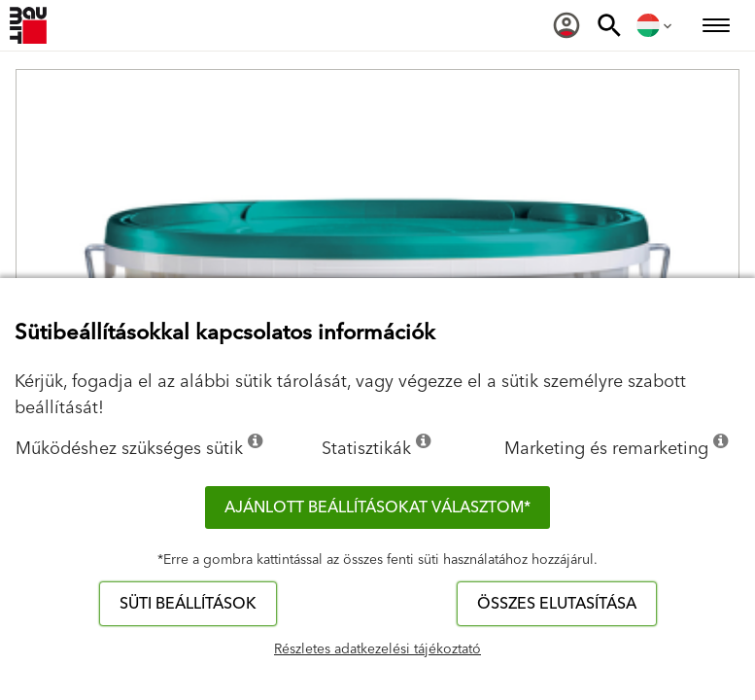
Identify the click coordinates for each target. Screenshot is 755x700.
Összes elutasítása (557, 604)
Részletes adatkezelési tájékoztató (377, 649)
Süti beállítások (188, 604)
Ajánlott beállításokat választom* (377, 507)
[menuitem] (566, 25)
